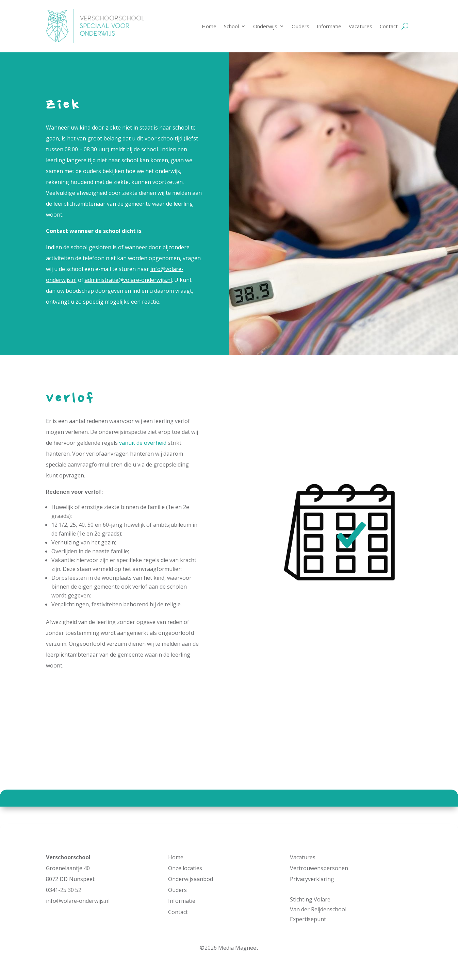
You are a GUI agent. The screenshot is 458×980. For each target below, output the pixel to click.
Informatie (329, 26)
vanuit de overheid (143, 443)
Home (209, 26)
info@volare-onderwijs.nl (78, 901)
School (231, 26)
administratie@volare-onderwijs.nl (128, 280)
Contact (389, 26)
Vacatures (361, 26)
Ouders (300, 26)
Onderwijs (265, 26)
